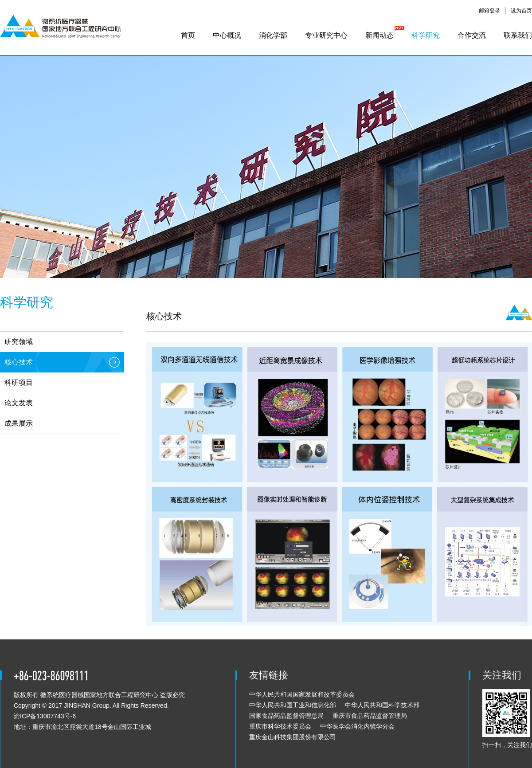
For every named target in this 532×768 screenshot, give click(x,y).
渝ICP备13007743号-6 (45, 716)
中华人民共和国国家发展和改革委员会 (302, 694)
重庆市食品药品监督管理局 (370, 716)
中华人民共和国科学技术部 (382, 705)
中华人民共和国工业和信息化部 (293, 705)
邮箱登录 (489, 11)
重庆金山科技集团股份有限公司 (293, 737)
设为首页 (521, 11)
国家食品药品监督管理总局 (286, 716)
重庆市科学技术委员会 (280, 726)
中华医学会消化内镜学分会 (357, 726)
